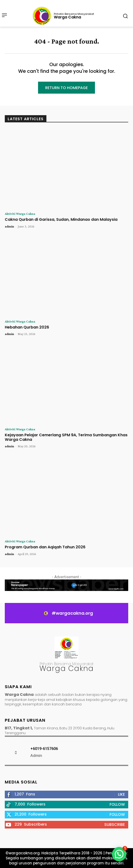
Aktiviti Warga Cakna (20, 214)
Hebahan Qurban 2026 (27, 327)
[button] (119, 854)
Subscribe (115, 825)
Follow (117, 804)
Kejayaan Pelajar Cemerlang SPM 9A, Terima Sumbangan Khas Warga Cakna (66, 437)
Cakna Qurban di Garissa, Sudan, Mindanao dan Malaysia (61, 219)
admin (9, 226)
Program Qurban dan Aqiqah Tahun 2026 (45, 547)
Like (121, 794)
